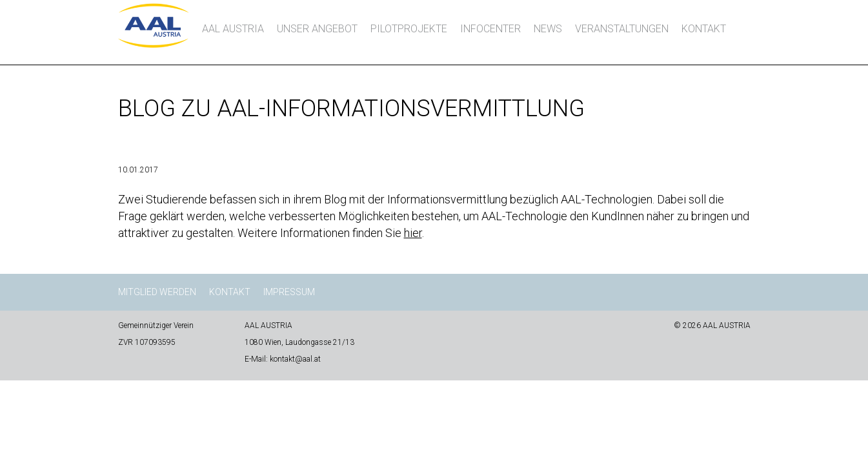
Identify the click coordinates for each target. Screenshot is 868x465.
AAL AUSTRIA (233, 29)
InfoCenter (490, 29)
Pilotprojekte (409, 29)
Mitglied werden (157, 292)
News (548, 29)
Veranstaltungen (622, 29)
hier (413, 233)
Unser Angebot (317, 29)
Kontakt (704, 29)
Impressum (289, 292)
